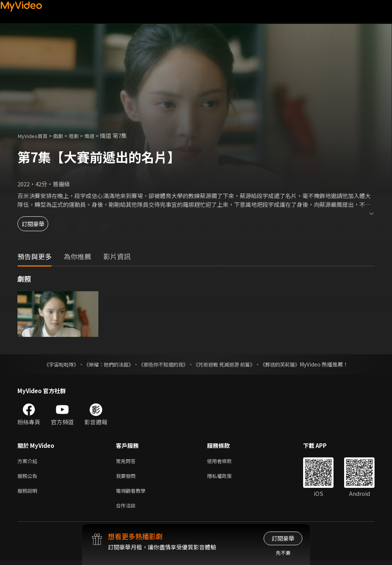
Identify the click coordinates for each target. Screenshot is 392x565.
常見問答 (127, 461)
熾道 (98, 136)
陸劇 (81, 136)
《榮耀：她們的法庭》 (104, 364)
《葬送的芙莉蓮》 (287, 364)
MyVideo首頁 (35, 136)
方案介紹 (29, 461)
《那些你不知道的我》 (163, 364)
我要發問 (127, 477)
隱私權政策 (226, 477)
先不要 (283, 553)
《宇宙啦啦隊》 (54, 364)
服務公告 (29, 477)
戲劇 (63, 136)
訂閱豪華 (38, 224)
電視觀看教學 (133, 493)
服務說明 (29, 493)
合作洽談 (127, 509)
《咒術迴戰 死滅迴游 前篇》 (228, 364)
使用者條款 (226, 461)
